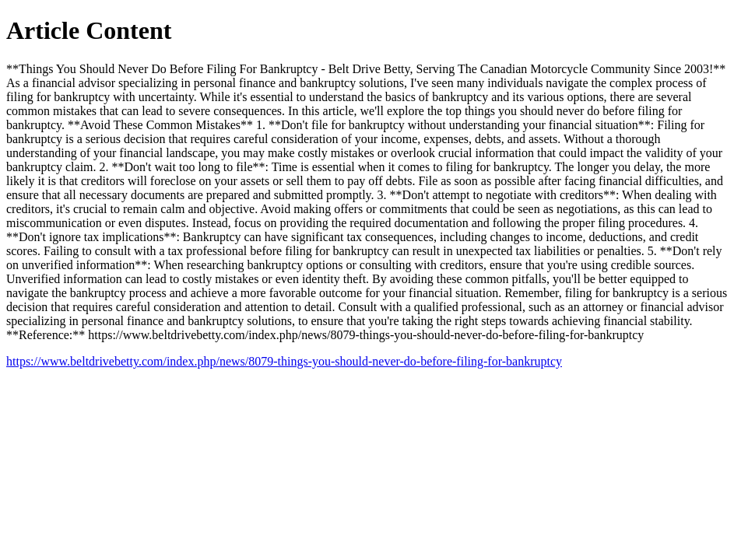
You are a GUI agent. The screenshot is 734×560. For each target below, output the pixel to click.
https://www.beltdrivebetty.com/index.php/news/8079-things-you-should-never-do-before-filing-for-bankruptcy (284, 361)
